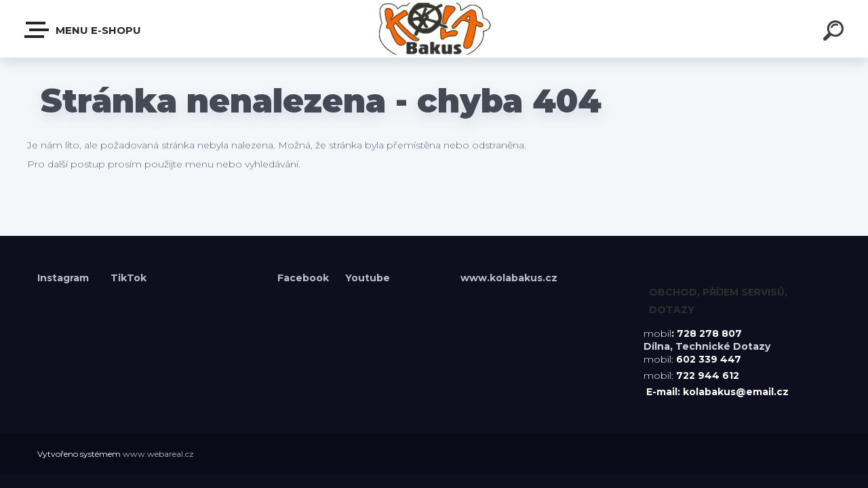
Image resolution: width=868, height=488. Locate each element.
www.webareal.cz (158, 454)
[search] (835, 33)
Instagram (64, 278)
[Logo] (434, 29)
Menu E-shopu (83, 30)
